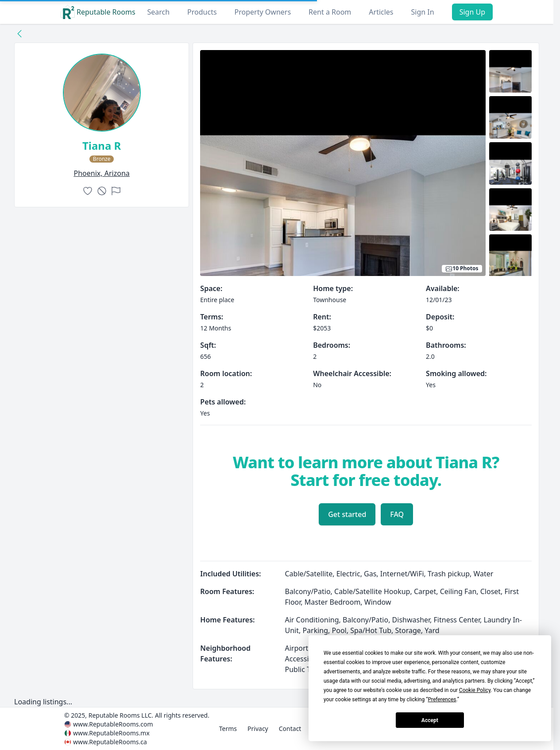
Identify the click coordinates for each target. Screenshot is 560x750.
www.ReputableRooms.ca (110, 742)
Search (158, 12)
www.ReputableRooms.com (113, 724)
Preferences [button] (442, 699)
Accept (430, 720)
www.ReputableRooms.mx (111, 733)
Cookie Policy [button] (475, 690)
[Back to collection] (19, 33)
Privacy (258, 729)
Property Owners (263, 12)
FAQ (397, 514)
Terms (228, 729)
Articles (381, 12)
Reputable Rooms (98, 12)
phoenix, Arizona (102, 173)
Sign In (423, 12)
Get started (347, 514)
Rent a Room (330, 12)
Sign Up (472, 12)
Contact (290, 729)
